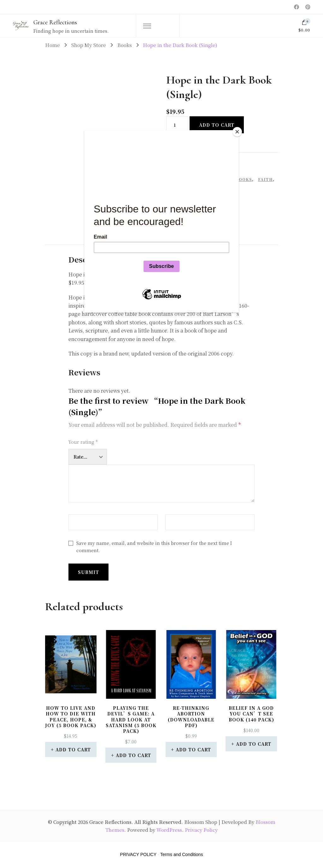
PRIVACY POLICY (138, 854)
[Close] (237, 132)
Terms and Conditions (182, 854)
